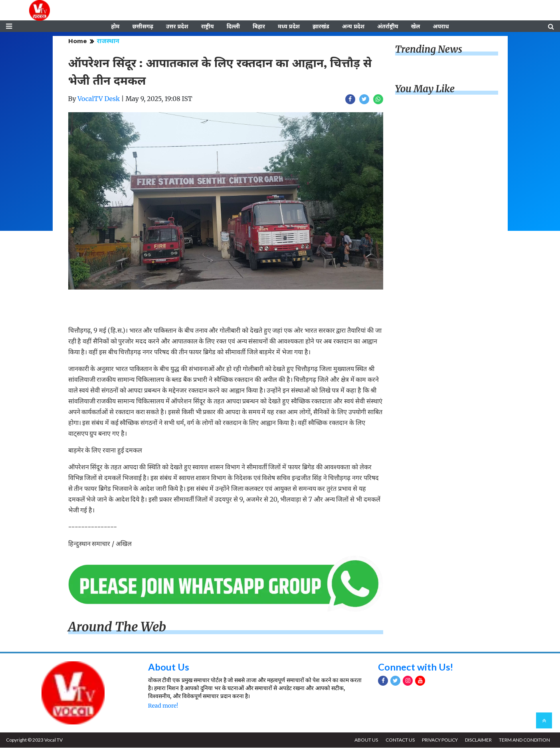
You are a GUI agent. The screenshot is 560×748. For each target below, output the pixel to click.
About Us (169, 667)
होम (115, 27)
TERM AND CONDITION (524, 740)
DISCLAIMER (478, 740)
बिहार (259, 27)
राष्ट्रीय (208, 27)
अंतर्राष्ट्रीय (388, 27)
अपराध (441, 27)
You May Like (425, 90)
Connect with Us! (416, 667)
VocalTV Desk (99, 99)
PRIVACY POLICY (439, 740)
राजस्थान (108, 42)
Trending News (429, 50)
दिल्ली (233, 27)
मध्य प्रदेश (289, 27)
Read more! (163, 706)
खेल (416, 27)
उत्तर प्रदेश (177, 27)
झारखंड (321, 27)
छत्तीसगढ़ (142, 27)
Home (78, 42)
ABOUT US (365, 740)
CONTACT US (399, 740)
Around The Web (117, 628)
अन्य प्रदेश (353, 27)
